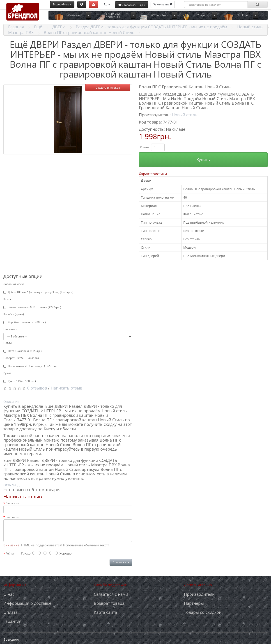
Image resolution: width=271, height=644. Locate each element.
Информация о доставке (27, 603)
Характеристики (153, 174)
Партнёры (194, 603)
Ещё (245, 15)
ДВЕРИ (59, 27)
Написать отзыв (67, 388)
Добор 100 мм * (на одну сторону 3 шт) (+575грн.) (38, 292)
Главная (16, 27)
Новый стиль (250, 27)
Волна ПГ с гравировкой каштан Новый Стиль (89, 32)
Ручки (7, 373)
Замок (7, 299)
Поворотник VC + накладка (21, 358)
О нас (9, 594)
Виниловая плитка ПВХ (114, 15)
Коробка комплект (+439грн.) (25, 322)
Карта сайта (105, 612)
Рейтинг (11, 553)
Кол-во (144, 147)
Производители (199, 594)
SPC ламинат (159, 15)
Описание (11, 402)
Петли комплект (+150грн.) (23, 351)
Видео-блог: (62, 4)
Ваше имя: (13, 503)
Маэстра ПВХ (21, 32)
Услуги (202, 15)
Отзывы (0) (12, 485)
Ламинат (74, 15)
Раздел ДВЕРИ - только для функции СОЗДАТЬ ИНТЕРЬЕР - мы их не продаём (151, 27)
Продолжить (121, 562)
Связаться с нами (111, 594)
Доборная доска (14, 284)
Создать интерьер (108, 88)
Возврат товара (109, 603)
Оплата (10, 612)
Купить (203, 159)
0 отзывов (37, 388)
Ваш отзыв (13, 517)
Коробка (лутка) (14, 314)
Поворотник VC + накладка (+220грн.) (30, 366)
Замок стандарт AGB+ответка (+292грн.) (32, 307)
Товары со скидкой (203, 612)
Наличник (10, 329)
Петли (8, 343)
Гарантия (12, 621)
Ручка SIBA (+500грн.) (20, 381)
